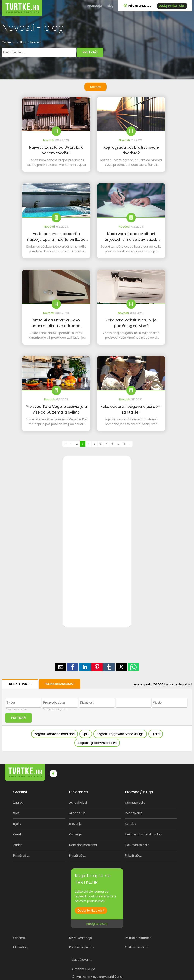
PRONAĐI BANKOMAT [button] (60, 684)
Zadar (18, 845)
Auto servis (77, 813)
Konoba (131, 824)
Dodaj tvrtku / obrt (172, 6)
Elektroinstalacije (137, 845)
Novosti (96, 87)
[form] (97, 715)
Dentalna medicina (83, 845)
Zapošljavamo (82, 960)
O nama (19, 938)
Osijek (17, 834)
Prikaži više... (22, 855)
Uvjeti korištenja (81, 938)
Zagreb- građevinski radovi (97, 743)
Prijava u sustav (137, 6)
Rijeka (156, 734)
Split (86, 734)
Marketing (20, 947)
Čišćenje (75, 834)
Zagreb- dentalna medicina (55, 734)
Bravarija (75, 824)
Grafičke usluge (84, 969)
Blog (110, 6)
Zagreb (18, 803)
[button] (61, 667)
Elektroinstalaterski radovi (144, 834)
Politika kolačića (136, 947)
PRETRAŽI (90, 52)
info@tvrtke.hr (97, 924)
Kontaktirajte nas (82, 947)
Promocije (95, 6)
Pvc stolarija (134, 813)
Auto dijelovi (78, 803)
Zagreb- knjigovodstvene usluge (120, 734)
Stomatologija (135, 803)
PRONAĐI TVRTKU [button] (20, 684)
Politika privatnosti (138, 938)
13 (124, 444)
